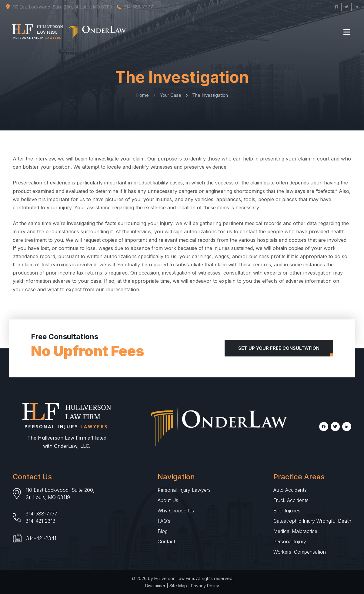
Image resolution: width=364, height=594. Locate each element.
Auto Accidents (290, 490)
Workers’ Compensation (300, 552)
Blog (163, 531)
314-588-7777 (41, 514)
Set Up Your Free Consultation (279, 348)
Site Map (178, 586)
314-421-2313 (40, 521)
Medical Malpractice (295, 531)
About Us (168, 500)
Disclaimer (155, 586)
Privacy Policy (205, 586)
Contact (166, 542)
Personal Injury (290, 542)
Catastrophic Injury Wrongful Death (312, 521)
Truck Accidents (291, 500)
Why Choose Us (176, 511)
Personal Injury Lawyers (184, 490)
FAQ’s (164, 521)
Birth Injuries (287, 511)
